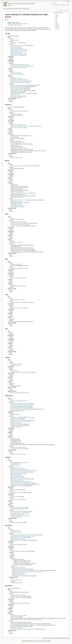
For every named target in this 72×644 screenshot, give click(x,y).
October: (57, 26)
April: (56, 19)
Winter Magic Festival (17, 302)
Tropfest (11, 107)
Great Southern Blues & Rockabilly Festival (22, 483)
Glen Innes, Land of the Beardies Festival (21, 482)
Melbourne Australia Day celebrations (20, 80)
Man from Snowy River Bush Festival (20, 248)
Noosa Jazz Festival (16, 423)
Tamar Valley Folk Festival (18, 74)
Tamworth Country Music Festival (19, 51)
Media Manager (62, 5)
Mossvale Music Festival (17, 91)
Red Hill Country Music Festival (19, 87)
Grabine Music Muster (17, 596)
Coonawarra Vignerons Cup (18, 66)
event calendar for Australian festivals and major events (18, 9)
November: (57, 28)
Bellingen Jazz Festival (17, 364)
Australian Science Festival (18, 268)
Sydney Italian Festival (17, 264)
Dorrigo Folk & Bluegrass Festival (19, 473)
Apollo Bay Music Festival (18, 205)
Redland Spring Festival (17, 424)
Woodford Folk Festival (17, 603)
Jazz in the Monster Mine (18, 128)
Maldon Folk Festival (17, 512)
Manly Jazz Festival (16, 464)
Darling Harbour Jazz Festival (19, 300)
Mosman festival (16, 465)
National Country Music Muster (19, 372)
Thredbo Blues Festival (17, 52)
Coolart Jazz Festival (17, 88)
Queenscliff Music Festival (19, 573)
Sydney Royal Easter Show (18, 219)
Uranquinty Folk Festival (17, 486)
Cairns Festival (15, 371)
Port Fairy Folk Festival (17, 204)
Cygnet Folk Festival (17, 73)
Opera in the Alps (16, 95)
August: (57, 24)
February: (57, 16)
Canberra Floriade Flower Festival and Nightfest (23, 405)
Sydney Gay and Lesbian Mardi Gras (20, 111)
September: (58, 25)
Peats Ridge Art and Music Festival (20, 50)
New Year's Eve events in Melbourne (20, 620)
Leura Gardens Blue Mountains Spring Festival (22, 406)
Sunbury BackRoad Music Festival (20, 193)
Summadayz (29, 81)
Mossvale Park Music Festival (19, 200)
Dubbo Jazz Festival (17, 365)
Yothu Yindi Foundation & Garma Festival (20, 393)
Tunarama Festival (16, 67)
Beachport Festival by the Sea (19, 125)
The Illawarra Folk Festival (18, 46)
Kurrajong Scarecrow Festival (19, 479)
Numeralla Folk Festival (17, 48)
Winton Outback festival (17, 427)
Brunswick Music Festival (18, 192)
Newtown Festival (16, 531)
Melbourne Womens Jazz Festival (19, 615)
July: (56, 22)
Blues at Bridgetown (18, 583)
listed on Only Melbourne (37, 620)
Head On (14, 266)
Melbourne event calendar (13, 22)
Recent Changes (55, 5)
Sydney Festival (16, 40)
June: (56, 21)
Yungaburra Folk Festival (18, 492)
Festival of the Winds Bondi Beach (20, 401)
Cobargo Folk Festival (17, 114)
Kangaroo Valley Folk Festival (19, 477)
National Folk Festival (17, 222)
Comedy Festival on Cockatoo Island (20, 462)
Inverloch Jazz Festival (17, 201)
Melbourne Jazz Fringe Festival (19, 286)
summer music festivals (17, 81)
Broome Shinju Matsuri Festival (19, 454)
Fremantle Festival (18, 580)
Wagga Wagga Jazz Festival (18, 410)
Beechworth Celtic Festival (19, 568)
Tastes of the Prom (16, 145)
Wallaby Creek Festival (17, 426)
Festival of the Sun (16, 598)
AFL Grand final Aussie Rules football (20, 507)
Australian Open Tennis (17, 78)
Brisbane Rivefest (16, 415)
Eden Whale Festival (17, 475)
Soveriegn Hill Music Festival (18, 449)
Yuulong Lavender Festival (18, 626)
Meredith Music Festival (17, 628)
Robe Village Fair (16, 551)
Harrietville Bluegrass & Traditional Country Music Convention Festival (29, 572)
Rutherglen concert (16, 96)
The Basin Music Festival (18, 197)
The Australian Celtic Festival (18, 225)
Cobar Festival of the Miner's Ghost (20, 469)
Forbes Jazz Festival (17, 47)
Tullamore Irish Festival (17, 226)
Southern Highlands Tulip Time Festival (21, 408)
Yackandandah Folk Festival (18, 207)
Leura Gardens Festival (17, 480)
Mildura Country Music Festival (19, 447)
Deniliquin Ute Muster (17, 472)
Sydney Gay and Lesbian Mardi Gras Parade (22, 166)
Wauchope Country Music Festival (20, 54)
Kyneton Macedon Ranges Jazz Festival (21, 516)
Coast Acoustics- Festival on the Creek (21, 420)
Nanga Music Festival (17, 523)
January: (57, 15)
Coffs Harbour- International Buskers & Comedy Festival (24, 471)
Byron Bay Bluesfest (17, 223)
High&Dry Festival (16, 539)
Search (69, 3)
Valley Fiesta (15, 490)
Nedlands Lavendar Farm (35, 624)
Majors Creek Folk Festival (18, 540)
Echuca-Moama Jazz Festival (19, 143)
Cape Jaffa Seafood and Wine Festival (20, 65)
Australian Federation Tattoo (18, 93)
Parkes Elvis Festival (17, 55)
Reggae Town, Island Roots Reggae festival (22, 417)
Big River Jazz (15, 419)
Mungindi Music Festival (17, 484)
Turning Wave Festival (17, 409)
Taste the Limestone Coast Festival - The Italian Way (24, 126)
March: (57, 17)
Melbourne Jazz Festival (17, 242)
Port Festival (15, 497)
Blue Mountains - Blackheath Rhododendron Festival (24, 536)
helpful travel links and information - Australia (18, 24)
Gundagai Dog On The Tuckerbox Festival (21, 538)
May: (56, 20)
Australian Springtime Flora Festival (20, 404)
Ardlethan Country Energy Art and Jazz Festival (22, 535)
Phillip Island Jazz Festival (19, 575)
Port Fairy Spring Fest (17, 513)
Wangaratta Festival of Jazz (18, 514)
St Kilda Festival (16, 137)
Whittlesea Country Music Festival (20, 148)
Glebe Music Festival (17, 532)
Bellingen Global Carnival (18, 468)
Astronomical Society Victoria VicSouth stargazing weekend (27, 570)
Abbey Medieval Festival (17, 308)
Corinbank (14, 115)
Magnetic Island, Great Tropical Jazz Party (21, 421)
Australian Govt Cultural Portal (16, 25)
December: (57, 29)
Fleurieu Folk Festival (17, 499)
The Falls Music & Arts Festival (19, 629)
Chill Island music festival (18, 89)
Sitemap (68, 5)
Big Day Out (15, 82)
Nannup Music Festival (17, 158)
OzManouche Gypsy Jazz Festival (20, 544)
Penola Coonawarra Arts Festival (19, 278)
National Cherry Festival (17, 595)
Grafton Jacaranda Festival (18, 476)
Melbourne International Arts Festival (20, 509)
